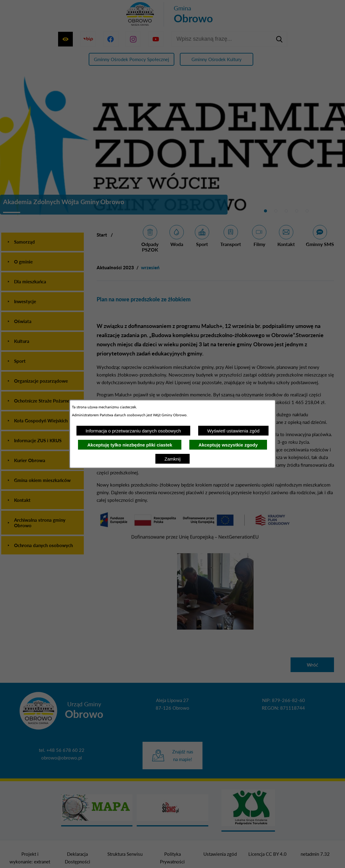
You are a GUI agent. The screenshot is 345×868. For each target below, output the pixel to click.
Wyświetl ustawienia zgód (234, 431)
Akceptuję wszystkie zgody (228, 445)
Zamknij (173, 459)
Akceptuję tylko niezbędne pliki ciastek (130, 445)
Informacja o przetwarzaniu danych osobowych (133, 431)
